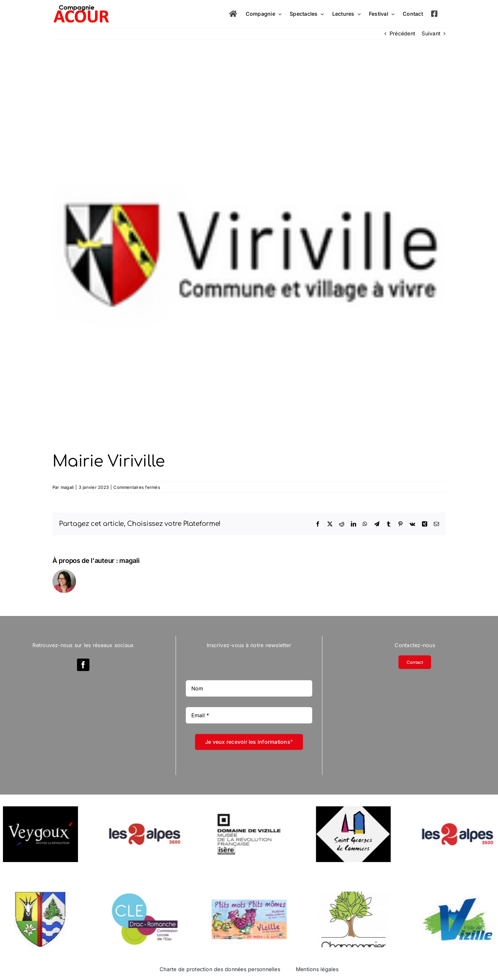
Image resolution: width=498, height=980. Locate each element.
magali (67, 487)
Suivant (431, 33)
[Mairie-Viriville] (249, 256)
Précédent (402, 33)
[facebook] (83, 665)
